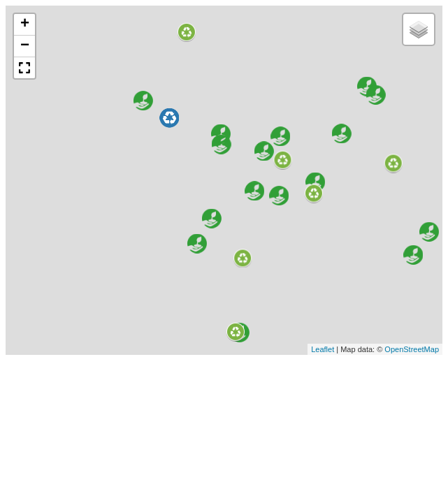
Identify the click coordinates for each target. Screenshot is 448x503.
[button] (24, 68)
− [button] (25, 46)
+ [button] (25, 24)
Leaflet (323, 349)
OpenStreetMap (412, 349)
